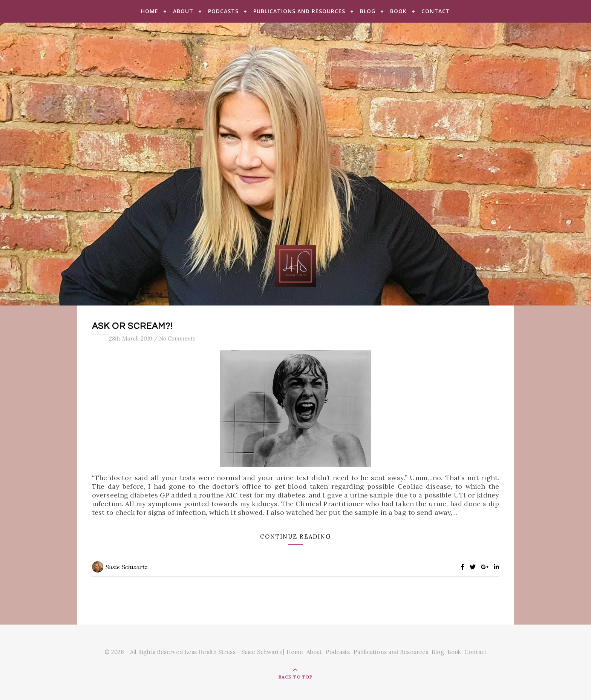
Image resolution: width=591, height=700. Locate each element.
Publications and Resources (299, 11)
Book (398, 11)
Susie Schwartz (127, 567)
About (183, 11)
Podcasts (223, 11)
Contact (436, 11)
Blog (368, 11)
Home (150, 11)
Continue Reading (295, 537)
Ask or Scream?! (132, 326)
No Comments (177, 338)
